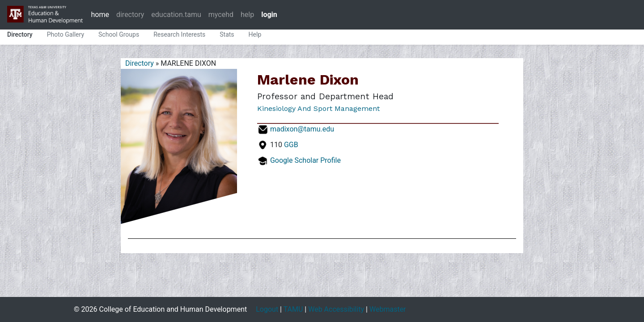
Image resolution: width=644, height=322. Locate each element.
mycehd (221, 15)
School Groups (119, 34)
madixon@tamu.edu (302, 129)
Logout (267, 309)
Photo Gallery (66, 34)
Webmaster (388, 309)
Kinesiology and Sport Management (318, 108)
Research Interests (179, 34)
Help (255, 34)
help (247, 15)
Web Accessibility (336, 309)
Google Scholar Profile (305, 160)
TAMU (293, 309)
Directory (20, 34)
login (269, 15)
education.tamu (176, 15)
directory (130, 15)
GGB (291, 145)
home (100, 15)
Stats (227, 34)
